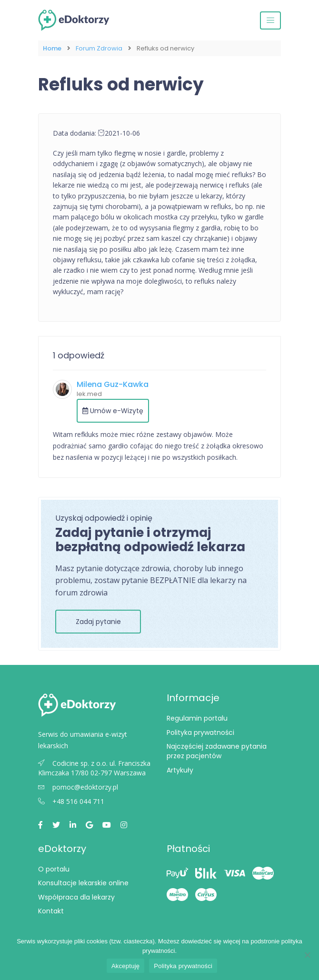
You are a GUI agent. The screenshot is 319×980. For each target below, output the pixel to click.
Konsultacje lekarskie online (83, 883)
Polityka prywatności (200, 733)
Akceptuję (125, 966)
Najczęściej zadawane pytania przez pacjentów (217, 751)
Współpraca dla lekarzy (76, 897)
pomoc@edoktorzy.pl (78, 787)
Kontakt (51, 911)
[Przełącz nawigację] (270, 20)
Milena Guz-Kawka (113, 384)
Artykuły (180, 770)
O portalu (54, 869)
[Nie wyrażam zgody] (307, 955)
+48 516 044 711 (71, 801)
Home (52, 48)
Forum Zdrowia (99, 48)
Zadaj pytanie (98, 622)
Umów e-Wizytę (113, 411)
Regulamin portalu (197, 718)
